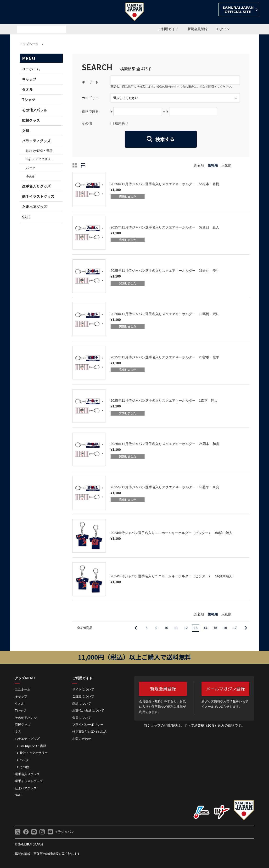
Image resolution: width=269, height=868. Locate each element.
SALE (26, 217)
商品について (82, 704)
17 (235, 628)
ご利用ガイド (168, 29)
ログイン (223, 29)
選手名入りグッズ (36, 186)
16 (225, 628)
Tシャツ (29, 100)
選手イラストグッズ (38, 196)
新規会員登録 (197, 29)
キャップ (29, 79)
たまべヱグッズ (35, 207)
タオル (27, 89)
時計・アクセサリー (40, 159)
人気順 (226, 165)
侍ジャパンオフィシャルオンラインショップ (37, 12)
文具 (26, 131)
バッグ (31, 168)
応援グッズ (31, 120)
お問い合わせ (82, 739)
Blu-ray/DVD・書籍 (39, 150)
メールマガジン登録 (225, 689)
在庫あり (122, 123)
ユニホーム (31, 69)
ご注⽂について (83, 696)
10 (166, 628)
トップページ (29, 44)
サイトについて (83, 689)
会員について (82, 718)
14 (206, 628)
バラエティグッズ (36, 141)
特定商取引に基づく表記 (89, 732)
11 (176, 628)
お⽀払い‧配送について (88, 710)
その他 (31, 176)
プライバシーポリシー (88, 725)
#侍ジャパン (65, 832)
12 (186, 628)
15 (215, 628)
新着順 (199, 165)
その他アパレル (35, 110)
